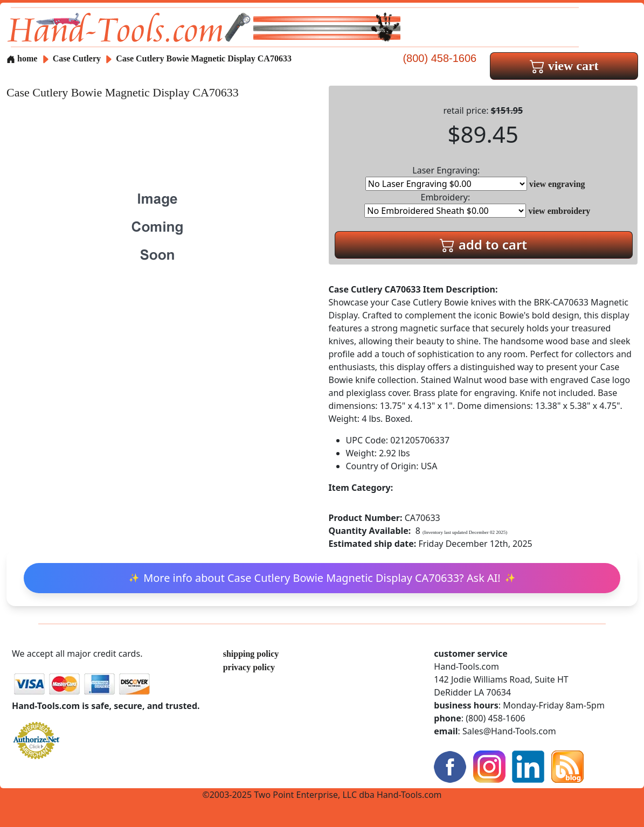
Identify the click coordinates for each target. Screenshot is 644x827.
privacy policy (249, 667)
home (22, 58)
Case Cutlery (78, 58)
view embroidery (560, 211)
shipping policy (251, 654)
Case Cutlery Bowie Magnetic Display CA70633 (204, 58)
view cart (564, 66)
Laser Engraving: (446, 178)
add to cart (483, 244)
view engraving (557, 184)
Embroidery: (445, 204)
